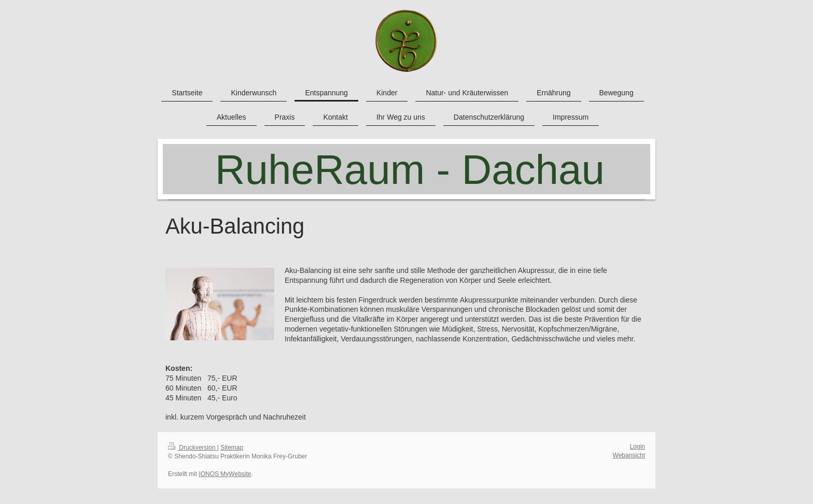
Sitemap (232, 448)
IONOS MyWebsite (225, 474)
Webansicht (629, 455)
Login (637, 447)
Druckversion (193, 448)
